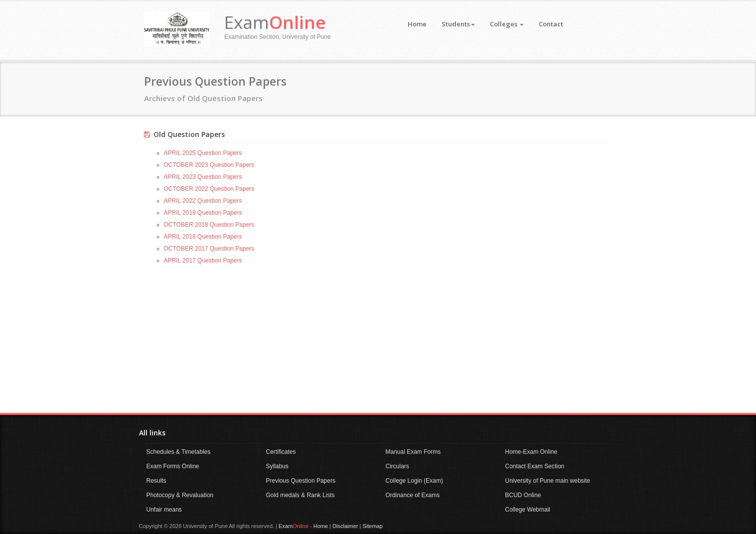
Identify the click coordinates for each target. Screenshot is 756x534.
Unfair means (164, 510)
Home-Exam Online (531, 452)
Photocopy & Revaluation (180, 495)
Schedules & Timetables (179, 452)
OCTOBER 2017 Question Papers (209, 249)
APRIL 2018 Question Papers (203, 237)
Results (156, 481)
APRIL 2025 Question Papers (203, 153)
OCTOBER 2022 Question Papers (209, 189)
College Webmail (528, 510)
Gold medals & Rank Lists (301, 495)
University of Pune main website (548, 481)
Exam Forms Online (173, 466)
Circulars (397, 466)
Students (458, 24)
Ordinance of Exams (413, 495)
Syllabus (277, 466)
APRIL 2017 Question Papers (203, 261)
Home (417, 24)
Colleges (507, 24)
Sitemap (372, 526)
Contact (551, 24)
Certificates (281, 452)
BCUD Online (523, 495)
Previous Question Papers (301, 481)
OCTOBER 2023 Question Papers (209, 165)
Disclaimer (345, 526)
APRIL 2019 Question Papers (203, 213)
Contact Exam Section (535, 466)
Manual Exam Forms (413, 452)
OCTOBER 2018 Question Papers (209, 225)
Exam (275, 22)
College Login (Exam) (414, 481)
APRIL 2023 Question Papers (203, 177)
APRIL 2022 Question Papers (203, 201)
